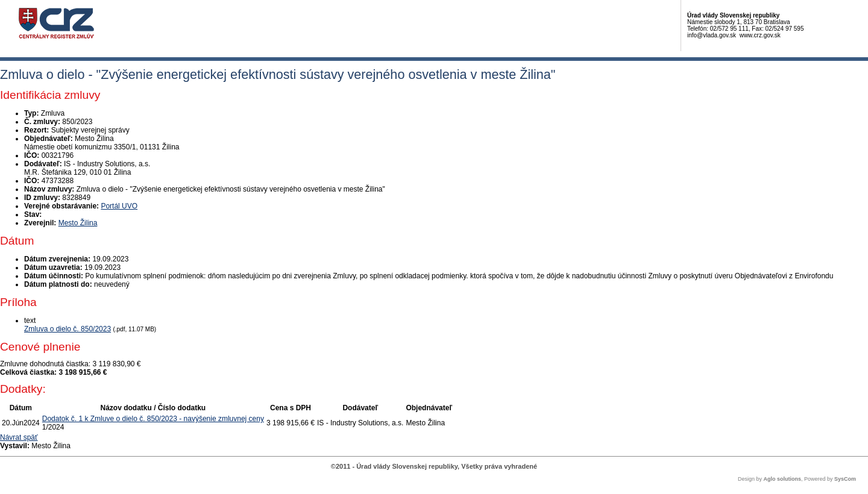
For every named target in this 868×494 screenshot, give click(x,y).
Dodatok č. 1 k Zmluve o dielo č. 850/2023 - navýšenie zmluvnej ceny (153, 419)
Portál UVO (119, 206)
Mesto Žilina (78, 223)
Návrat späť (19, 437)
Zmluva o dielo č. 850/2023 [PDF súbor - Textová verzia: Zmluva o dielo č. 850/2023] (68, 329)
